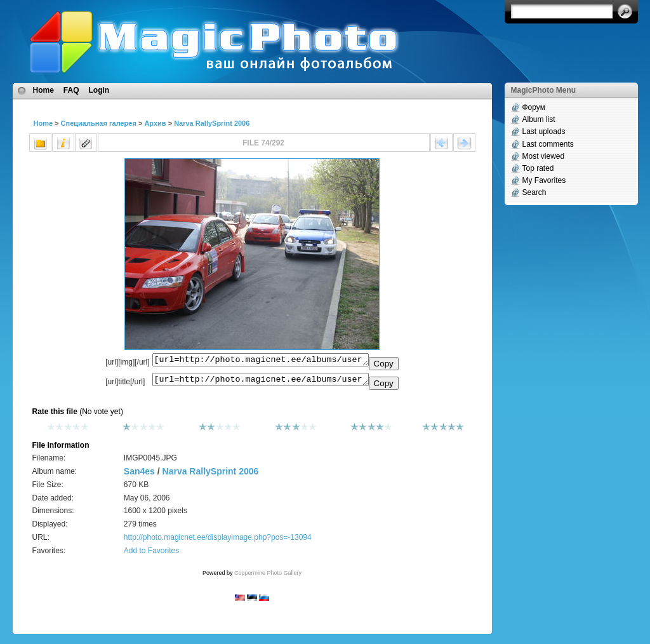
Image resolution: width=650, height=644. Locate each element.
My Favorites (544, 180)
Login (99, 90)
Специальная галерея (99, 123)
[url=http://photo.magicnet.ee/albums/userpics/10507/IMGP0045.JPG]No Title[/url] (261, 382)
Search (534, 192)
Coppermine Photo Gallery (268, 577)
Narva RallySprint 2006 (212, 123)
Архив (155, 123)
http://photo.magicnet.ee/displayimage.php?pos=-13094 (218, 541)
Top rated (538, 168)
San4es (139, 475)
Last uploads (544, 131)
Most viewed (544, 156)
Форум (534, 107)
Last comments (548, 144)
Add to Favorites (151, 554)
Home (43, 90)
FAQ (71, 90)
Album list (539, 119)
